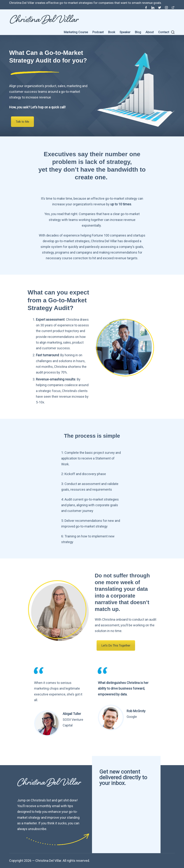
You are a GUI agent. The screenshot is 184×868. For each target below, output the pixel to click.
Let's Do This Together (116, 645)
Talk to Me (22, 122)
